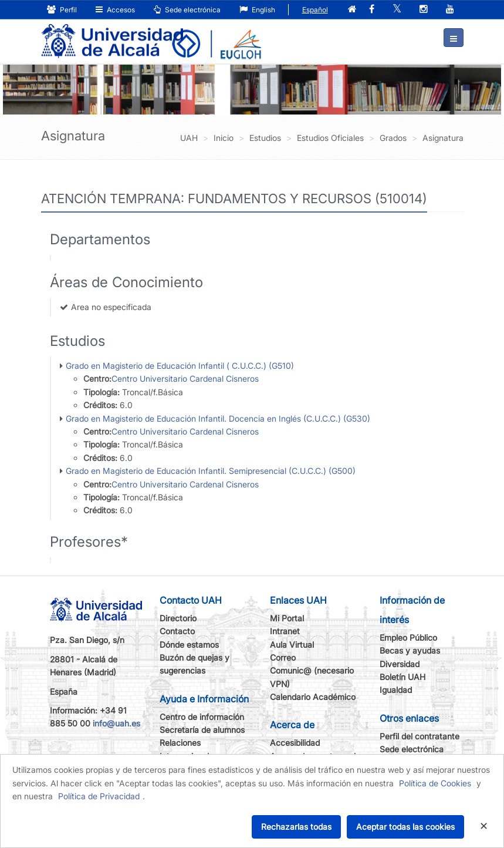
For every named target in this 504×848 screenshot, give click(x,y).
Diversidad (400, 664)
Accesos (115, 10)
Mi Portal (287, 618)
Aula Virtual (292, 645)
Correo (283, 657)
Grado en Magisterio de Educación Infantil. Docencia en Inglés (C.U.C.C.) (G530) (218, 418)
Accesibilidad (295, 743)
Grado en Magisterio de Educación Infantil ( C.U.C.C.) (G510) (180, 366)
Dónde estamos (189, 645)
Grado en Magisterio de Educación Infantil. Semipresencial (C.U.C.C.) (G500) (211, 471)
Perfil (62, 10)
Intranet (285, 631)
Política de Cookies (435, 783)
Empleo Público (408, 637)
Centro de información (202, 717)
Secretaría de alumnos (202, 730)
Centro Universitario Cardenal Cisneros (185, 378)
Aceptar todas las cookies (405, 827)
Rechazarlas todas (296, 827)
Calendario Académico (313, 697)
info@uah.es (116, 723)
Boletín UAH (402, 677)
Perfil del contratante (420, 736)
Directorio (178, 618)
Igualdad (396, 690)
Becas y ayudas (410, 650)
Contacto (177, 631)
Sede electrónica (187, 10)
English (257, 10)
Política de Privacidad (99, 796)
